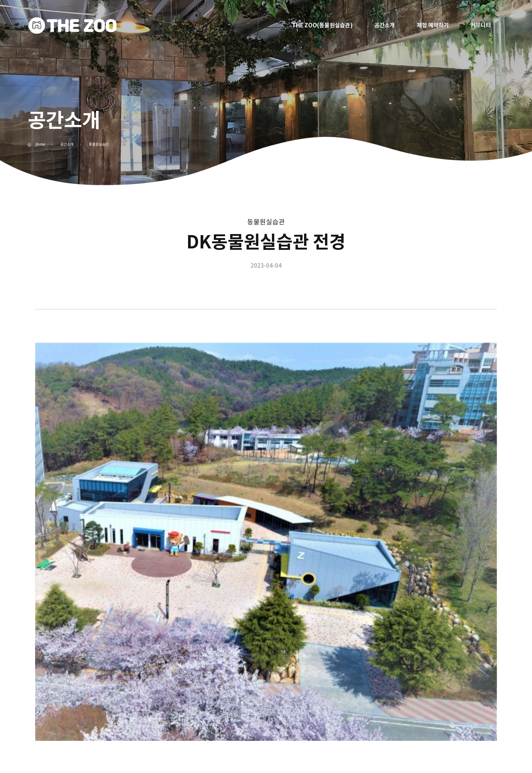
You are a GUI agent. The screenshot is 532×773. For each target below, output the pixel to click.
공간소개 (385, 25)
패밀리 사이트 (452, 727)
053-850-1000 (175, 731)
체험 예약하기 (433, 25)
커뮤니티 (481, 25)
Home (40, 145)
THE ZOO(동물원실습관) (322, 25)
